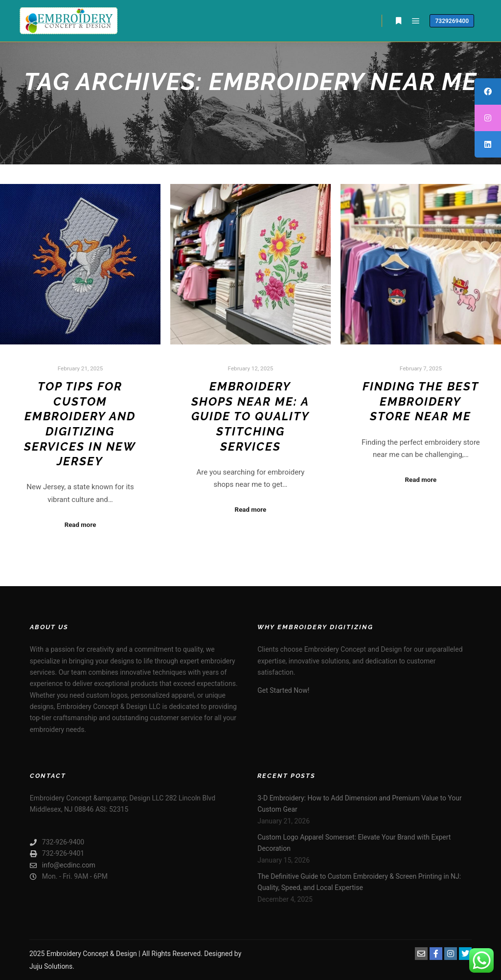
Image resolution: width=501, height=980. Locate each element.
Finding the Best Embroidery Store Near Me (421, 401)
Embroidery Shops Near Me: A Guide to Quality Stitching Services (250, 416)
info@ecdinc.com (63, 865)
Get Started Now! (283, 690)
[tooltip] (488, 91)
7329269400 (452, 21)
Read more (80, 525)
